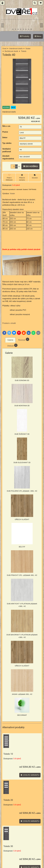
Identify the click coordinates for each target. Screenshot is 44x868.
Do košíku (30, 166)
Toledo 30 (8, 846)
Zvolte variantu (30, 775)
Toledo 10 (8, 754)
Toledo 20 (8, 800)
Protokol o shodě (9, 323)
